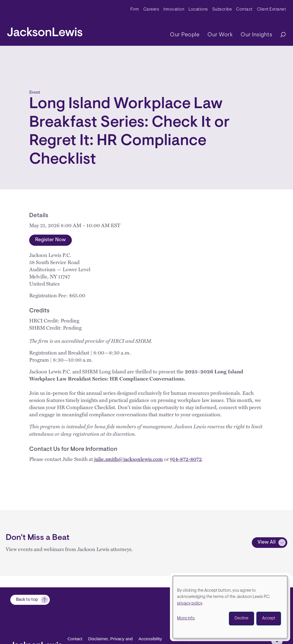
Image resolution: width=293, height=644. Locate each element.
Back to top (27, 600)
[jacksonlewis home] (45, 30)
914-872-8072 (186, 459)
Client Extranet (272, 10)
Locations (198, 10)
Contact (244, 10)
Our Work (220, 35)
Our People (185, 35)
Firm (135, 10)
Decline (241, 618)
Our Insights (256, 35)
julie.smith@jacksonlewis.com (128, 459)
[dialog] (230, 607)
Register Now (51, 240)
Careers (151, 10)
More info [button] (186, 618)
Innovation (174, 10)
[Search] (280, 35)
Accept (269, 618)
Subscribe (222, 10)
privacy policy (190, 604)
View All (267, 542)
